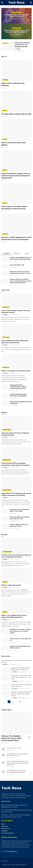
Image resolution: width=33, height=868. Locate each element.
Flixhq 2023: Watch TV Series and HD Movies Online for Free (20, 273)
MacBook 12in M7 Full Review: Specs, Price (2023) (20, 510)
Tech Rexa (18, 49)
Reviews (5, 582)
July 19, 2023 (5, 117)
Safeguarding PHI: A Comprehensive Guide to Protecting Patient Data (18, 387)
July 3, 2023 (13, 650)
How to (5, 111)
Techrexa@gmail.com (11, 851)
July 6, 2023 (4, 242)
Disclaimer (5, 831)
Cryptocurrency (17, 12)
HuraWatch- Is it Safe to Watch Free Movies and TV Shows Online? (20, 631)
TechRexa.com (5, 841)
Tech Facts (5, 43)
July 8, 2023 (11, 620)
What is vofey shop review (12, 585)
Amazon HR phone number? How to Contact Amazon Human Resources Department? (16, 176)
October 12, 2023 (17, 19)
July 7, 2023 (4, 211)
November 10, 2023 (19, 51)
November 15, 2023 (14, 521)
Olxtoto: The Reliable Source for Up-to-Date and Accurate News (21, 258)
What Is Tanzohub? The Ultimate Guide (16, 371)
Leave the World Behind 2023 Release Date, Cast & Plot (16, 810)
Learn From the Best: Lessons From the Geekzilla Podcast (22, 45)
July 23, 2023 (5, 88)
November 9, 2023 (13, 373)
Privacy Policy (5, 829)
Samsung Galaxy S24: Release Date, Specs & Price (20, 518)
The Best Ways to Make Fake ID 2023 (16, 114)
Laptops (5, 234)
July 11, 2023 (12, 468)
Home (3, 824)
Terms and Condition (8, 833)
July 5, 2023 (11, 437)
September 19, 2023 (16, 34)
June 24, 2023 (12, 498)
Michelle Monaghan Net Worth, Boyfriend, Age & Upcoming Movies (21, 694)
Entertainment (7, 552)
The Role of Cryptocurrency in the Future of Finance (16, 16)
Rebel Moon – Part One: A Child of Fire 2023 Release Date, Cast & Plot (21, 677)
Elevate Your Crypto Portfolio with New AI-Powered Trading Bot (16, 31)
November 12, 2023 (23, 698)
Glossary (5, 80)
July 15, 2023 (13, 513)
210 (20, 702)
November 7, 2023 (14, 528)
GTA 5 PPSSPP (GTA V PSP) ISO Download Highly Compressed (16, 771)
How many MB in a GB (17, 265)
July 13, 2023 (5, 147)
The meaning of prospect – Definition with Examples (19, 395)
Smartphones (7, 430)
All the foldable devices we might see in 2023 (19, 525)
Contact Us (5, 826)
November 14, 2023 (23, 672)
